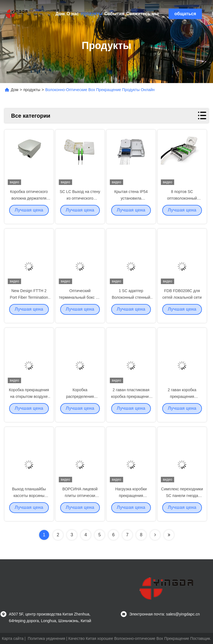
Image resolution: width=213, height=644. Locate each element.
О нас (73, 14)
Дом (60, 14)
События (114, 14)
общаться (185, 14)
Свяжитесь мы (142, 14)
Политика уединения (46, 638)
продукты (92, 14)
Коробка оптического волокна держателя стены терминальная (29, 203)
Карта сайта (13, 638)
